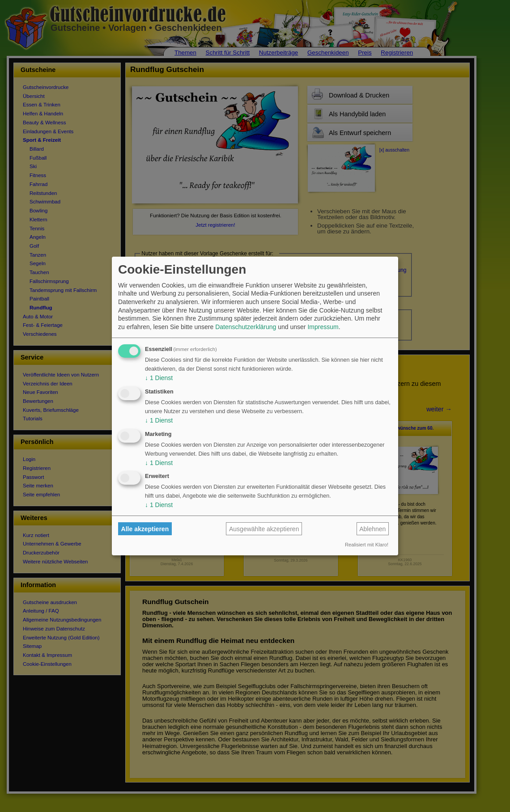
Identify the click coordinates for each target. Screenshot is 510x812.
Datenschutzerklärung (246, 327)
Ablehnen (372, 529)
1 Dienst (159, 378)
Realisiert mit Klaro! (367, 545)
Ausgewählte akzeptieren (264, 529)
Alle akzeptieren (145, 529)
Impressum (323, 327)
